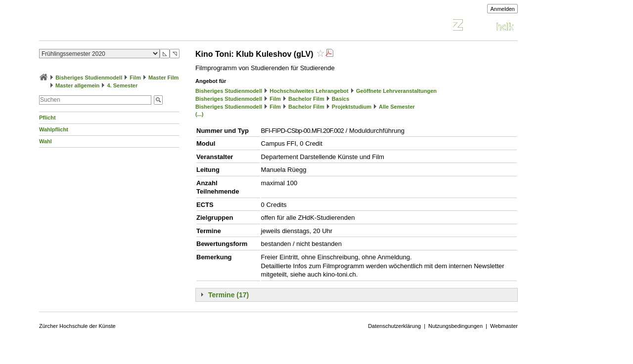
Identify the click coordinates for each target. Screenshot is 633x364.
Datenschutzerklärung (394, 326)
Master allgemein (77, 85)
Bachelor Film (306, 99)
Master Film (163, 78)
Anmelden (502, 9)
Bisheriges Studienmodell (89, 78)
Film (135, 78)
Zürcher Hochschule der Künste (77, 326)
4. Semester (122, 85)
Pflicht (47, 118)
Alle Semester (397, 107)
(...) (200, 114)
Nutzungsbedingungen (455, 326)
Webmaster (504, 326)
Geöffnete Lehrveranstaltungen (396, 91)
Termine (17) (228, 295)
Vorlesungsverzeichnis (112, 26)
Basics (340, 99)
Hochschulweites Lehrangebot (309, 91)
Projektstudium (352, 107)
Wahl (45, 141)
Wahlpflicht (54, 129)
